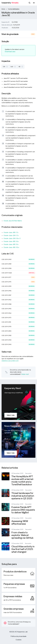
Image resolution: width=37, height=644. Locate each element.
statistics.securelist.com (10, 361)
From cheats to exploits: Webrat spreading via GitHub (22, 535)
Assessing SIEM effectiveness (20, 522)
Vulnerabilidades (14, 9)
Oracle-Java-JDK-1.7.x (11, 235)
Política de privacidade (18, 636)
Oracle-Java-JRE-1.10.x (11, 247)
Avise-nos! (25, 374)
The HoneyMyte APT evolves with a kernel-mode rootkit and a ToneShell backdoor (23, 480)
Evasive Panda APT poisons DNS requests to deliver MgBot (23, 510)
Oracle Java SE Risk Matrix (13, 221)
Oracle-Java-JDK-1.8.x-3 (12, 238)
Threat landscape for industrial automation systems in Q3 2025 (23, 496)
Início (3, 9)
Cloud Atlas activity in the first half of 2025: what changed (23, 549)
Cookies (19, 640)
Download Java (10, 52)
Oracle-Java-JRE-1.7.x (11, 232)
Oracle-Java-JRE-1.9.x (11, 244)
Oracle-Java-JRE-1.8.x (11, 241)
